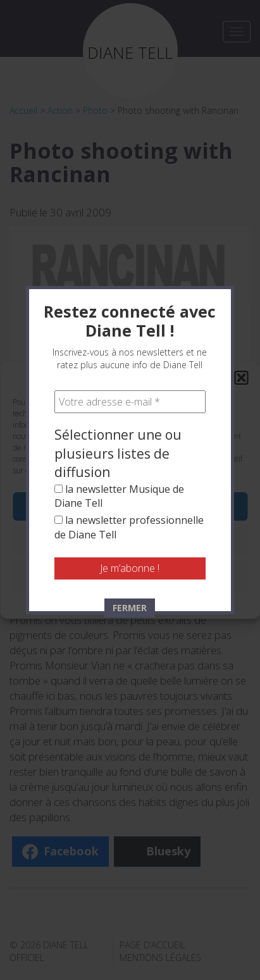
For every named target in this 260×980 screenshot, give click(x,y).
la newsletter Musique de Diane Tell (119, 383)
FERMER (130, 495)
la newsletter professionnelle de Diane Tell (129, 415)
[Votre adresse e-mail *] (130, 290)
